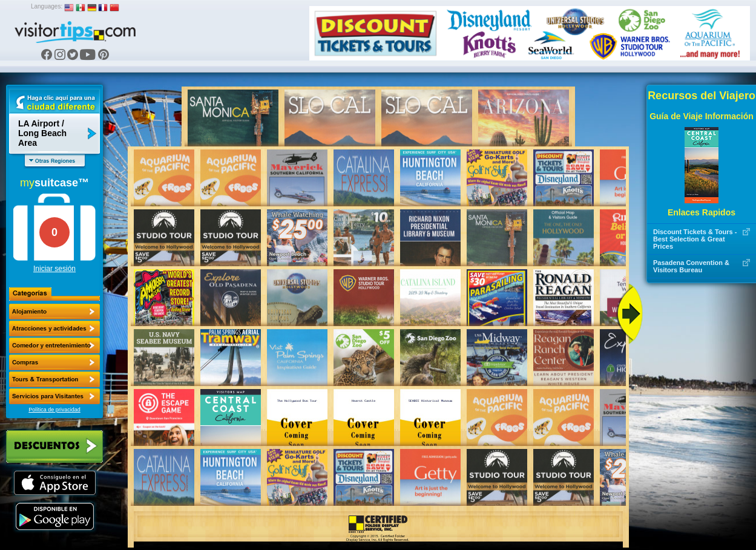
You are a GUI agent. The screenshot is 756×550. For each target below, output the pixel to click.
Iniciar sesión (54, 269)
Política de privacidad (54, 410)
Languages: (47, 6)
